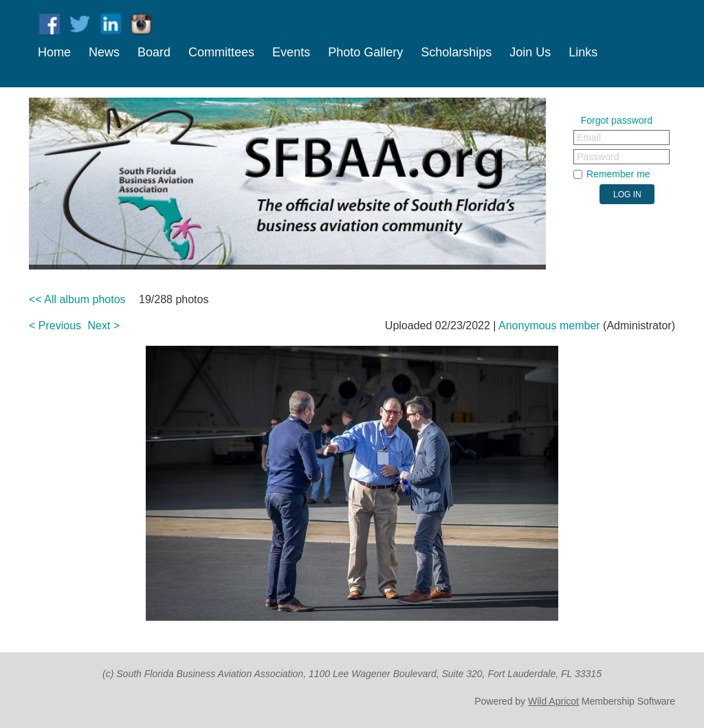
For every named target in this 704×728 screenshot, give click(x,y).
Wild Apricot (553, 701)
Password (598, 157)
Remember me (618, 174)
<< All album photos (77, 299)
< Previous (55, 326)
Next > (104, 326)
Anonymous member (549, 326)
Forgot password (617, 120)
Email (589, 137)
